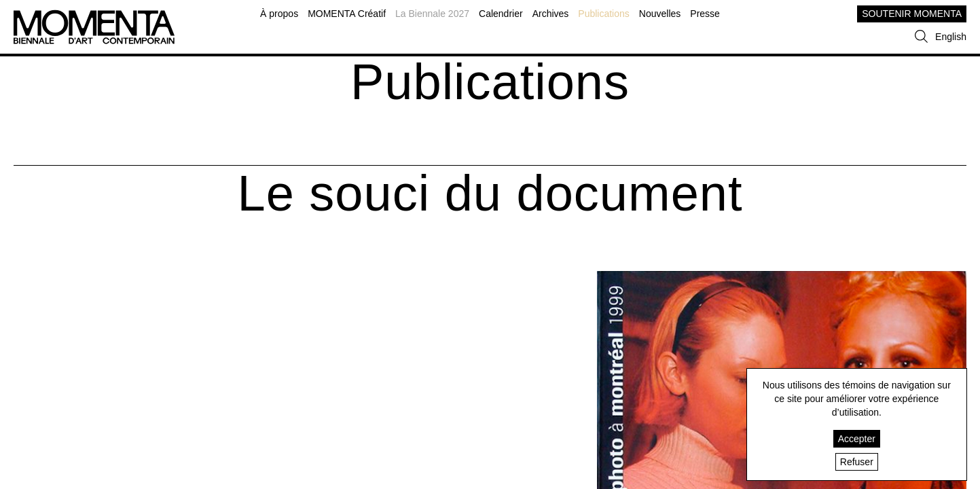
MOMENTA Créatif (347, 14)
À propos (279, 14)
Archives (551, 14)
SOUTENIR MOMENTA (912, 14)
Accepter (857, 439)
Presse (705, 14)
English (951, 37)
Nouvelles (660, 14)
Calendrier (501, 14)
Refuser (857, 462)
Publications (604, 14)
